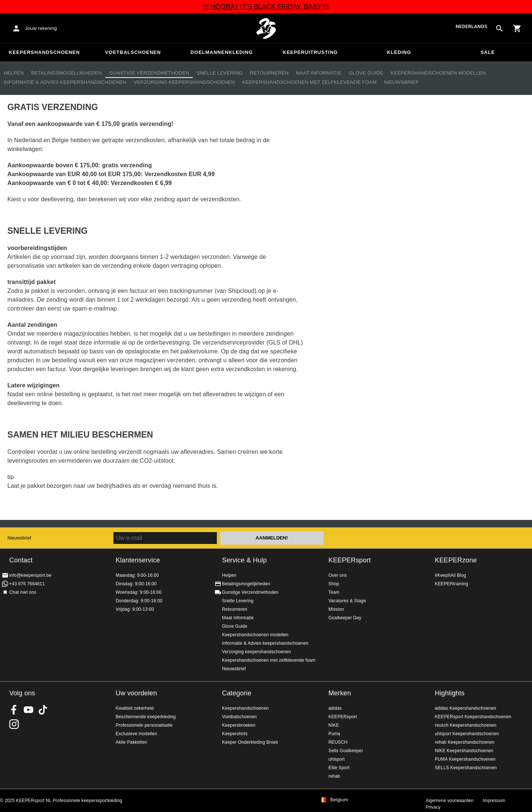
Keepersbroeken (239, 725)
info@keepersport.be (30, 575)
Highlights (450, 693)
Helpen (14, 73)
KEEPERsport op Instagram (14, 724)
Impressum (494, 801)
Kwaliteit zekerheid (135, 708)
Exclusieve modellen (136, 734)
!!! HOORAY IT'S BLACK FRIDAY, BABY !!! (266, 7)
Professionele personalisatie (144, 725)
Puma (334, 734)
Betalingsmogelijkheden (66, 73)
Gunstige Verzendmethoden (149, 73)
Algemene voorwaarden (450, 801)
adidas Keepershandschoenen (465, 708)
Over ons (338, 575)
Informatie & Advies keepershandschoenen (65, 82)
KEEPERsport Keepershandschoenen (473, 717)
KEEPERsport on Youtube (28, 710)
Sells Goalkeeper (346, 751)
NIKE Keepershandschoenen (464, 751)
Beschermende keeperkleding (146, 717)
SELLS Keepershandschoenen (466, 768)
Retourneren (269, 73)
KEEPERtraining (451, 584)
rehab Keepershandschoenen (465, 742)
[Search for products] (499, 28)
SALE (488, 52)
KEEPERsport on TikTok (43, 710)
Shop (334, 584)
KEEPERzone (456, 560)
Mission (336, 609)
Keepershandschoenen (44, 52)
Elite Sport (339, 768)
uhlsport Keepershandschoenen (467, 734)
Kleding (399, 52)
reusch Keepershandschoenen (466, 725)
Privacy (433, 807)
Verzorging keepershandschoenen (184, 82)
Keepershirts (235, 734)
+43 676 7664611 (27, 584)
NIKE (334, 725)
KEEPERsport (350, 560)
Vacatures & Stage (347, 601)
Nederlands (471, 27)
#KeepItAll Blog (450, 575)
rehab (334, 776)
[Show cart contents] (517, 28)
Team (334, 592)
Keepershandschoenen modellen (439, 73)
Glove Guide (366, 73)
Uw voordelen (136, 693)
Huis (266, 28)
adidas (335, 708)
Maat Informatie (319, 73)
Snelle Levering (219, 73)
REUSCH (338, 742)
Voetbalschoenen (133, 52)
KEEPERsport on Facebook (14, 710)
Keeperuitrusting (311, 52)
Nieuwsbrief (401, 82)
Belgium (339, 800)
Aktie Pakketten (132, 742)
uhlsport (337, 759)
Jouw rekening (41, 28)
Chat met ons (23, 592)
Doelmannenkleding (222, 52)
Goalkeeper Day (345, 618)
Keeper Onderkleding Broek (250, 742)
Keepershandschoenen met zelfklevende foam (310, 82)
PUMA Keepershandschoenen (465, 759)
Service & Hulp (244, 560)
